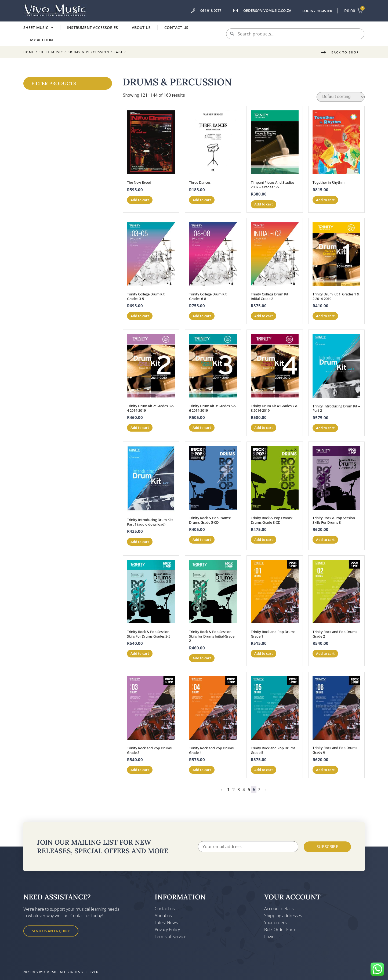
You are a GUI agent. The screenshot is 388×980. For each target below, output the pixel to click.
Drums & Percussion (88, 52)
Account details (279, 909)
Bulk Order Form (280, 930)
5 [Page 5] (249, 790)
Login (269, 936)
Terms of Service (171, 936)
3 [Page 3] (239, 790)
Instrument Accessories (93, 28)
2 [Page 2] (233, 790)
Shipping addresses (283, 916)
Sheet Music (38, 28)
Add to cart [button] (140, 200)
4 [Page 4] (244, 790)
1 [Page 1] (228, 790)
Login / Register (317, 11)
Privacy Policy (167, 930)
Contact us (176, 28)
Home (29, 52)
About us (141, 28)
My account (43, 40)
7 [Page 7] (259, 790)
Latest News (166, 923)
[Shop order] (341, 97)
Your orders (275, 923)
